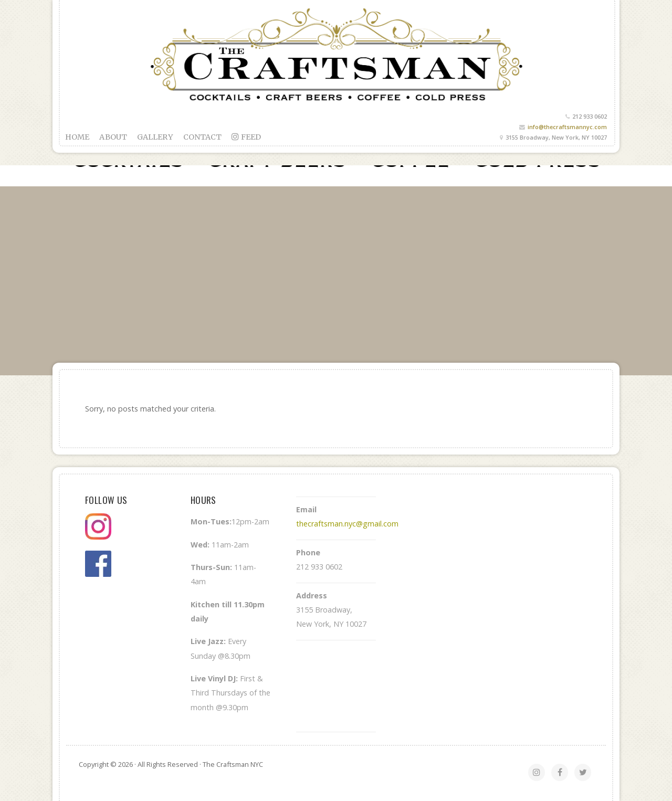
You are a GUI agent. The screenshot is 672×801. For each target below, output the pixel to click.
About (113, 137)
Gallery (155, 137)
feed (246, 137)
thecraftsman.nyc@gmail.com (347, 524)
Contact (203, 137)
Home (77, 137)
